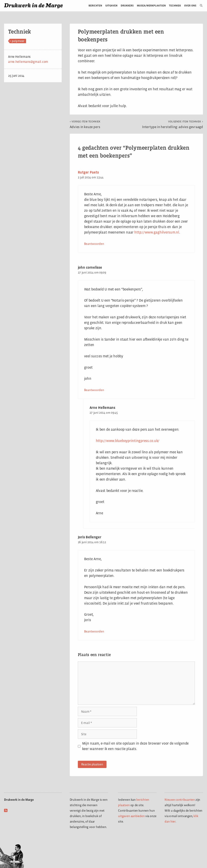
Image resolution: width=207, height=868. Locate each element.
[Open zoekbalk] (200, 6)
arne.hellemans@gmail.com (28, 62)
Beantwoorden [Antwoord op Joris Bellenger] (94, 631)
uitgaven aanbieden (131, 816)
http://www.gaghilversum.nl (157, 232)
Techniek (175, 6)
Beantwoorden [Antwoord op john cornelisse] (94, 390)
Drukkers (127, 6)
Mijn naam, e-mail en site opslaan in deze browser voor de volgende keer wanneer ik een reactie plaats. (135, 746)
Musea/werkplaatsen (151, 6)
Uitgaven (111, 6)
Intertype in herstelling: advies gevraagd (173, 124)
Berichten (95, 6)
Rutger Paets (88, 172)
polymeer (18, 41)
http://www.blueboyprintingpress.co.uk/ (128, 441)
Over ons (190, 6)
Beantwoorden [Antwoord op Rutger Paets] (94, 244)
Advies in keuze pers (85, 124)
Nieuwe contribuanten (180, 800)
